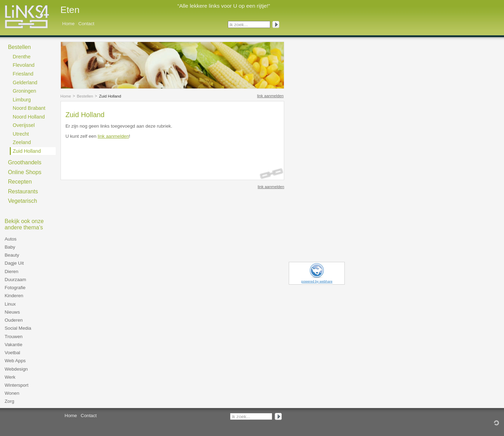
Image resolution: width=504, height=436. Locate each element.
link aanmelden (271, 96)
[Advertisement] (147, 154)
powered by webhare (317, 281)
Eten (70, 10)
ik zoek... (239, 25)
